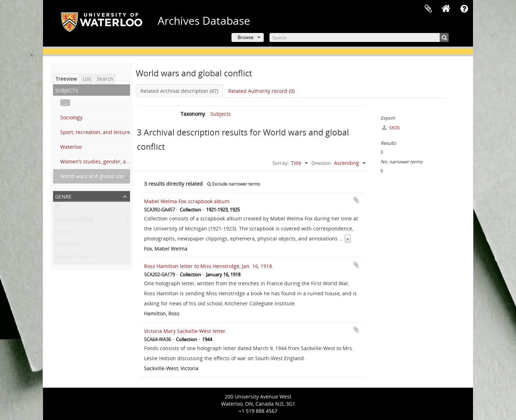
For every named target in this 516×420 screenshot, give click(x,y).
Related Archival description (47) (179, 91)
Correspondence (74, 220)
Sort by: (281, 163)
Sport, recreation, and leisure (95, 132)
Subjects (221, 114)
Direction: (322, 163)
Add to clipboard (356, 200)
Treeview (66, 79)
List (87, 79)
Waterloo (71, 147)
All (58, 208)
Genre (63, 196)
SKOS (391, 128)
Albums (64, 233)
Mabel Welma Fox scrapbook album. (187, 201)
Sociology (71, 117)
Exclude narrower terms (234, 184)
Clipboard (428, 9)
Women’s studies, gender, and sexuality (107, 161)
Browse (245, 37)
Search (105, 79)
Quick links (464, 9)
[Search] (359, 37)
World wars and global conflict (97, 176)
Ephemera (67, 245)
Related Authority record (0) (261, 91)
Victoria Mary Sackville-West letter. (185, 331)
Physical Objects (74, 258)
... (65, 103)
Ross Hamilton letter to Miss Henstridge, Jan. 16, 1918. (209, 266)
